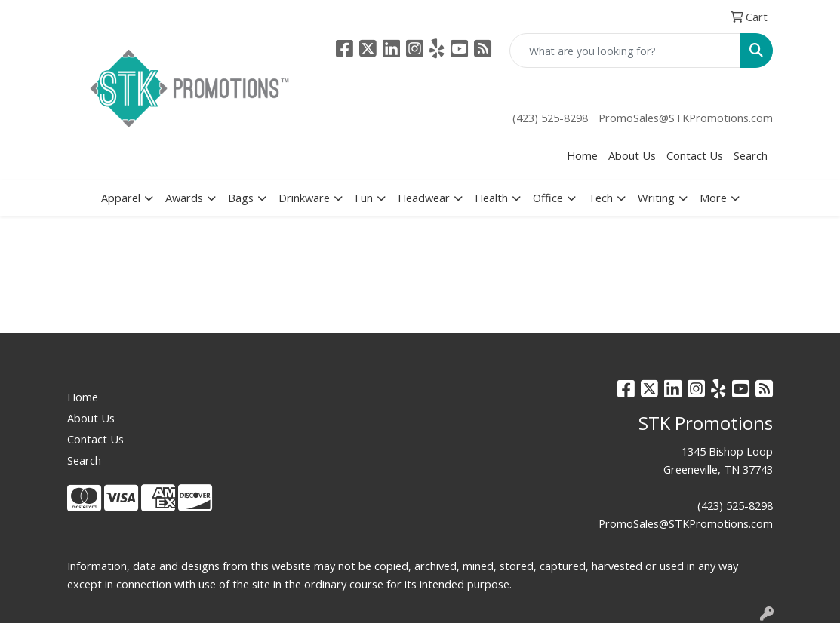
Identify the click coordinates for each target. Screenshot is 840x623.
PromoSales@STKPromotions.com (686, 118)
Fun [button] (364, 198)
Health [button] (491, 198)
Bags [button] (241, 198)
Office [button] (548, 198)
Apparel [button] (121, 198)
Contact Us (695, 155)
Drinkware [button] (304, 198)
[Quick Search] (625, 51)
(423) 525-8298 (550, 118)
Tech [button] (600, 198)
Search (751, 155)
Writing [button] (656, 198)
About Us (632, 155)
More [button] (713, 198)
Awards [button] (184, 198)
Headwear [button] (424, 198)
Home (582, 155)
